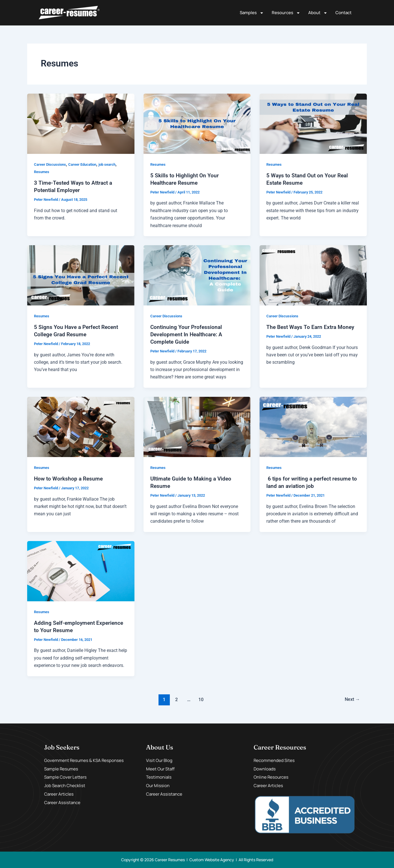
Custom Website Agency (212, 860)
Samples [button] (252, 13)
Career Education (86, 164)
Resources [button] (286, 13)
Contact (343, 13)
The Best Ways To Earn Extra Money (312, 327)
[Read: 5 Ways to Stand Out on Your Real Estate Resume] (313, 123)
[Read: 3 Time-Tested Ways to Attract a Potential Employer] (81, 123)
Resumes (42, 172)
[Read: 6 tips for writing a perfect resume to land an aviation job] (313, 426)
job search (114, 164)
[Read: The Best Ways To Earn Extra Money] (313, 275)
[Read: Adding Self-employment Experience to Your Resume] (81, 571)
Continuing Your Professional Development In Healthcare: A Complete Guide (188, 334)
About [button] (318, 13)
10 (200, 699)
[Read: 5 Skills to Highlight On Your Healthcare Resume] (197, 123)
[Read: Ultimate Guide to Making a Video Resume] (197, 426)
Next (351, 699)
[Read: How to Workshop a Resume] (81, 426)
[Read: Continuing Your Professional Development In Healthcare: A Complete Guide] (197, 275)
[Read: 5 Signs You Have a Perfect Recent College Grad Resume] (81, 275)
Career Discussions (51, 164)
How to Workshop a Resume (70, 479)
